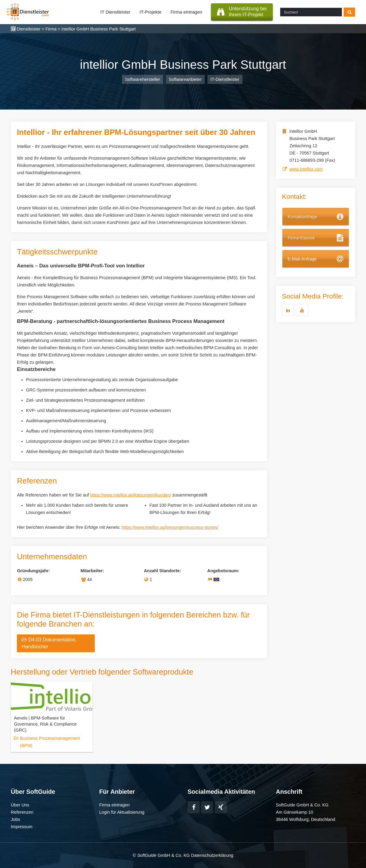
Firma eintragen (186, 12)
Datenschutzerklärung (212, 855)
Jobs (15, 819)
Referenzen (22, 812)
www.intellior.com (306, 169)
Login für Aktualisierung (122, 812)
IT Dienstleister (115, 12)
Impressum (22, 827)
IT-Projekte (151, 12)
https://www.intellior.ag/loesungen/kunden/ (130, 495)
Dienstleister (29, 29)
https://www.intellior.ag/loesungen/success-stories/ (170, 527)
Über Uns (20, 805)
